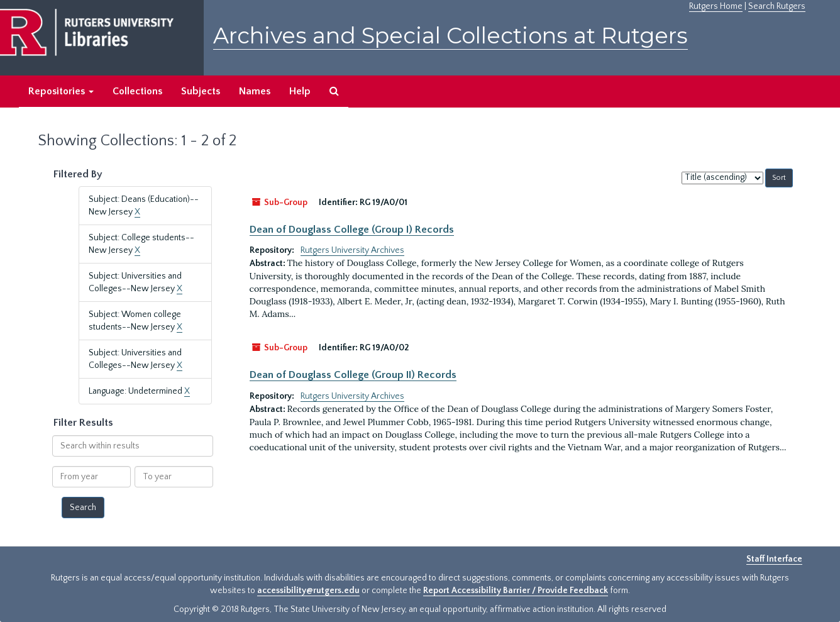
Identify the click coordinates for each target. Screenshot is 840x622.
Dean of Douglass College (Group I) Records (352, 230)
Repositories (61, 91)
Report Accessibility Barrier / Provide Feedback (516, 591)
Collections (137, 91)
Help (300, 91)
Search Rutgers (777, 6)
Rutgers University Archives (352, 250)
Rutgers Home (716, 6)
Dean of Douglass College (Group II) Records (353, 375)
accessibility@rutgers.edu (308, 591)
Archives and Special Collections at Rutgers (450, 36)
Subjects (201, 91)
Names (255, 91)
